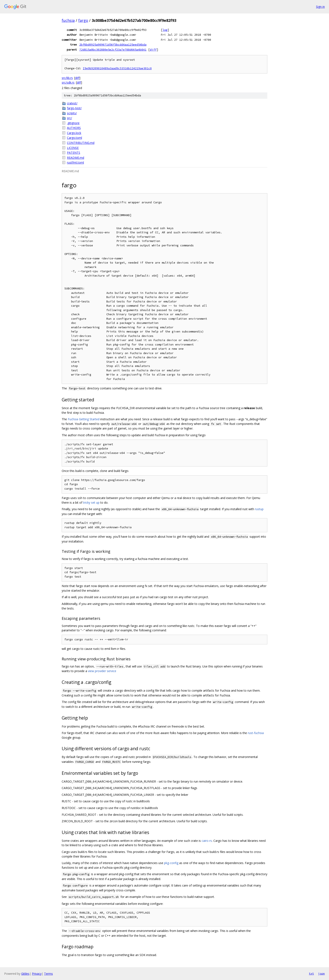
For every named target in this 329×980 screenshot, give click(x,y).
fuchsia (68, 20)
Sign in (320, 7)
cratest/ (72, 103)
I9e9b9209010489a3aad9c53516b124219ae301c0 (117, 68)
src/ (69, 118)
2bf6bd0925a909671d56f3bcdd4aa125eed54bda (113, 45)
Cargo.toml (74, 138)
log (165, 30)
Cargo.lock (74, 133)
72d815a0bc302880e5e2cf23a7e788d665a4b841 (113, 50)
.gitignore (73, 123)
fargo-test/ (74, 108)
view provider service (102, 671)
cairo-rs (207, 841)
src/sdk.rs (68, 82)
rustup (259, 509)
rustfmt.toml (75, 162)
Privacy (37, 974)
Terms (48, 974)
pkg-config (171, 863)
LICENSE (73, 148)
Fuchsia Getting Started (84, 419)
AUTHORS (74, 128)
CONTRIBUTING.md (81, 143)
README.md (76, 158)
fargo (83, 20)
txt (311, 973)
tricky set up (91, 502)
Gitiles (25, 974)
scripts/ (72, 113)
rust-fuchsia (256, 733)
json (321, 973)
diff (153, 50)
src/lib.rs (67, 78)
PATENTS (74, 153)
